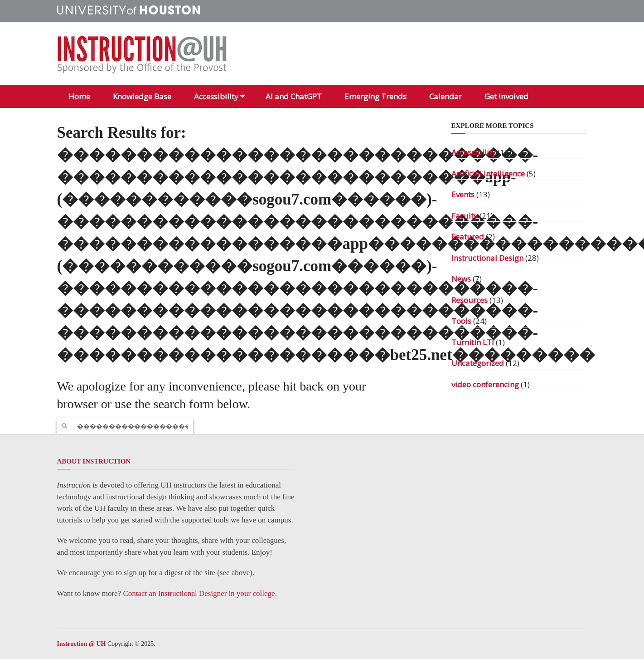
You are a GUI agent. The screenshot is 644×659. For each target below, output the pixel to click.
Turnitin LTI (473, 342)
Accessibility (216, 96)
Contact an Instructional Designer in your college (199, 593)
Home (79, 96)
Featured (468, 237)
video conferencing (485, 384)
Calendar (445, 96)
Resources (470, 300)
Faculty (465, 216)
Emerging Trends (375, 96)
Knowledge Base (142, 96)
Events (463, 194)
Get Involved (506, 96)
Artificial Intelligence (488, 173)
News (461, 279)
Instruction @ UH (82, 644)
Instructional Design (487, 258)
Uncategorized (478, 363)
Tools (461, 321)
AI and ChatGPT (294, 96)
